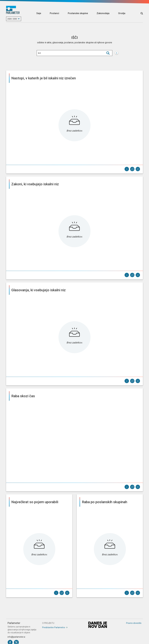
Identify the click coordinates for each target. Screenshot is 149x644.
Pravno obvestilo (134, 623)
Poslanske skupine (78, 13)
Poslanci (54, 13)
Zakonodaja (103, 13)
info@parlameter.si (16, 637)
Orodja (122, 13)
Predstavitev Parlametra (53, 627)
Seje (39, 13)
